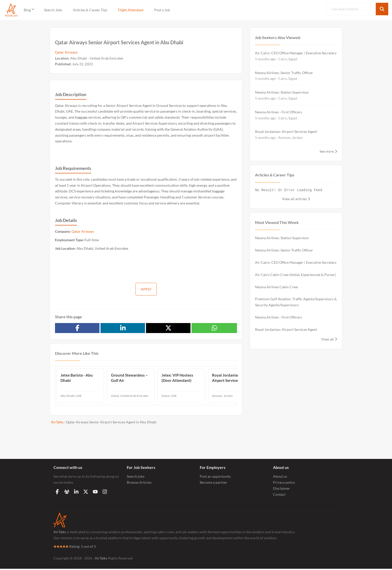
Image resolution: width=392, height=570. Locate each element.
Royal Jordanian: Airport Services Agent (286, 131)
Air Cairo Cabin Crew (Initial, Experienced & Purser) (295, 275)
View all (327, 339)
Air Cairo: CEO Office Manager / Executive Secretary (296, 53)
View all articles (294, 199)
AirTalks (60, 533)
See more (327, 151)
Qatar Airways (66, 52)
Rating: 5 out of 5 (75, 548)
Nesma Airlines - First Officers (278, 112)
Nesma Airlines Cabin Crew (276, 287)
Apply (146, 289)
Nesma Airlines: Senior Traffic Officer (284, 73)
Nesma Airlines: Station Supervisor (282, 92)
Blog (27, 10)
